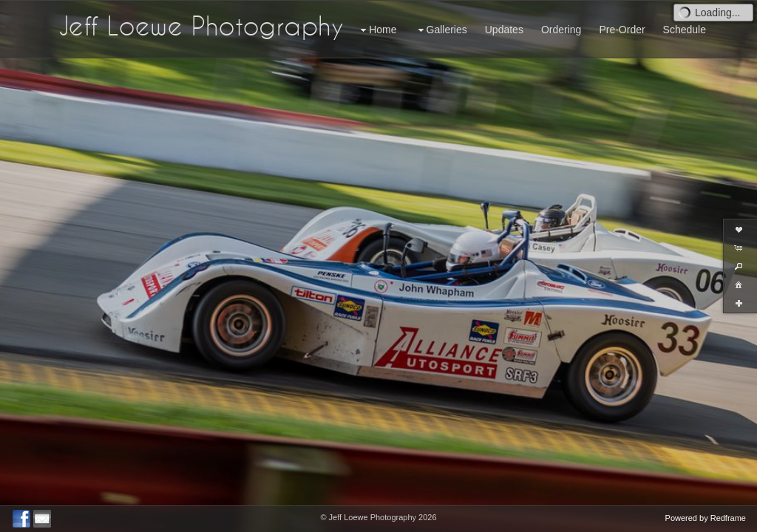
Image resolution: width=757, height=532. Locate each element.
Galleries (441, 30)
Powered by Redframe (706, 518)
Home (377, 30)
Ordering (561, 30)
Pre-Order (622, 30)
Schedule (685, 30)
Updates (504, 30)
